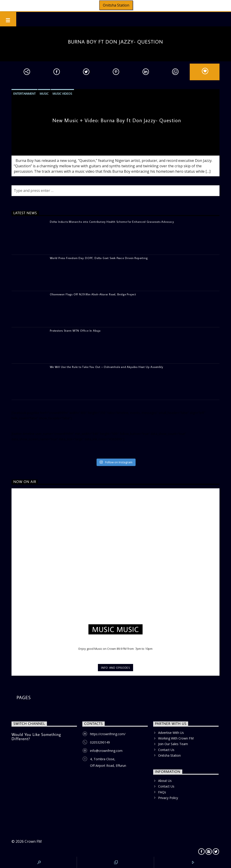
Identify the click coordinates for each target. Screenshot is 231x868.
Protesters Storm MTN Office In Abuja (75, 331)
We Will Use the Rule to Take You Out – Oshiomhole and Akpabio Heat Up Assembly (106, 367)
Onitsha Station (116, 5)
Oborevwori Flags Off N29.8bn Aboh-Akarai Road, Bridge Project (93, 294)
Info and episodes (115, 668)
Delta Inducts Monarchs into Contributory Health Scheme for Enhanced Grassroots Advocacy (112, 222)
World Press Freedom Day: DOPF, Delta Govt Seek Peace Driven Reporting (99, 258)
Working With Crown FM (176, 738)
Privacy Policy (168, 798)
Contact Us (166, 750)
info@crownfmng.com (106, 751)
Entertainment (24, 94)
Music (44, 94)
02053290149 (100, 742)
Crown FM (33, 841)
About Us (165, 781)
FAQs (162, 792)
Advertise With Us (171, 733)
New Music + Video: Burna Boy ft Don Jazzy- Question (117, 120)
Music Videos (62, 94)
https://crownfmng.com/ (108, 734)
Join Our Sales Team (173, 744)
